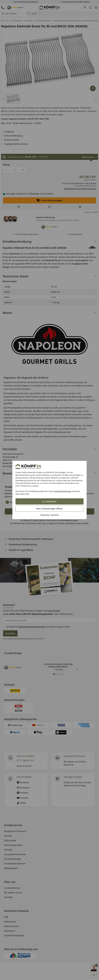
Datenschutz (45, 515)
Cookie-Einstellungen (63, 491)
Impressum (55, 515)
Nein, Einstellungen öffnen (49, 509)
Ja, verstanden (50, 501)
